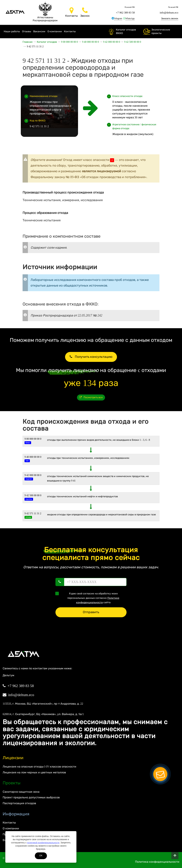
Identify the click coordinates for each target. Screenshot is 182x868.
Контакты (70, 31)
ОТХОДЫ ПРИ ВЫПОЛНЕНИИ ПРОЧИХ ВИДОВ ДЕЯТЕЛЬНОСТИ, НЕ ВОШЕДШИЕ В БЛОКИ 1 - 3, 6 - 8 (99, 440)
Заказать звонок (170, 18)
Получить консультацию (91, 357)
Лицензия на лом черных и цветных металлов (34, 772)
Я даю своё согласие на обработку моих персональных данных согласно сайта (88, 598)
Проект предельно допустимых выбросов (31, 797)
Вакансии (39, 31)
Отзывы (27, 31)
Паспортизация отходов (19, 803)
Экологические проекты (161, 31)
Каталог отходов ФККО (126, 31)
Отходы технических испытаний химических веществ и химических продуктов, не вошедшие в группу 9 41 (98, 478)
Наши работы (12, 31)
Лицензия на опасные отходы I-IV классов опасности (39, 767)
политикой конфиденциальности (43, 843)
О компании (55, 31)
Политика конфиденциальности (157, 862)
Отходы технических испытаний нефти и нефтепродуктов (83, 496)
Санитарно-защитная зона (21, 792)
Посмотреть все (91, 397)
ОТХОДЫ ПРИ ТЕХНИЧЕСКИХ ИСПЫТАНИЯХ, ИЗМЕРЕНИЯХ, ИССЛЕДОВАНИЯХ (88, 458)
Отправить (91, 612)
